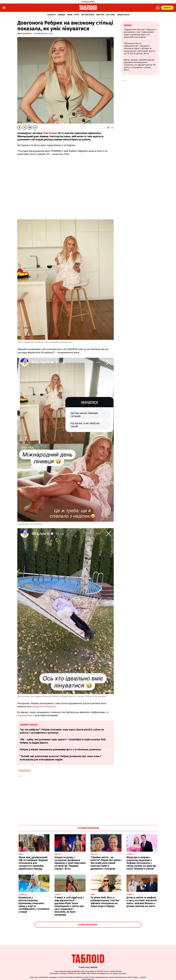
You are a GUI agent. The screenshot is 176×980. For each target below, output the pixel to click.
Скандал (61, 15)
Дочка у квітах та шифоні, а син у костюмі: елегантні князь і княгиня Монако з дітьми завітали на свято (142, 902)
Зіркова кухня (88, 15)
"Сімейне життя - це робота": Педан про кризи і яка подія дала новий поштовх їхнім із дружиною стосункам (106, 863)
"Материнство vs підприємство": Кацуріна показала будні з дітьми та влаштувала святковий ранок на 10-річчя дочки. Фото (139, 49)
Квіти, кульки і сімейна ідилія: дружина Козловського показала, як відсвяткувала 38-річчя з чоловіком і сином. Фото (140, 65)
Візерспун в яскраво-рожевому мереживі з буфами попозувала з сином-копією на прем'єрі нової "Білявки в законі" (141, 863)
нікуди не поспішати (44, 706)
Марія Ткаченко (25, 34)
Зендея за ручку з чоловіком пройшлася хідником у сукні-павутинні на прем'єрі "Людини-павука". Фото (70, 863)
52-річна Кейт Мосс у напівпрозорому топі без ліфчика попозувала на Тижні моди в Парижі (105, 902)
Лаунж (128, 25)
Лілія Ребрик (50, 133)
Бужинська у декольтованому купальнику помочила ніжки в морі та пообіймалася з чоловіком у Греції (34, 905)
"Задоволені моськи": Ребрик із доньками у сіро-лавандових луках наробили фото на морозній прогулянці (140, 33)
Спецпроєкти (123, 15)
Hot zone (111, 15)
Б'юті (77, 15)
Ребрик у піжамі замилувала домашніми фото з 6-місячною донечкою (60, 750)
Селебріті (51, 15)
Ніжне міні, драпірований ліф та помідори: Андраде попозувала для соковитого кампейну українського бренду (33, 863)
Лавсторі (100, 15)
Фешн (70, 15)
